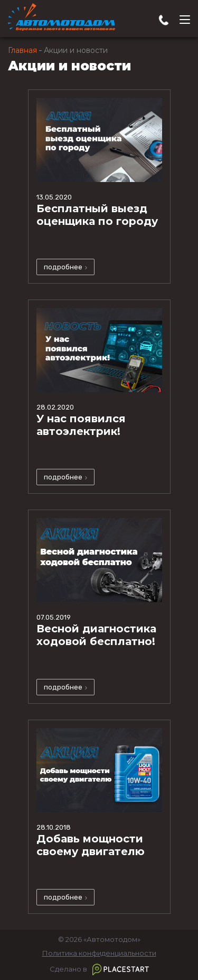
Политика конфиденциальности (99, 953)
